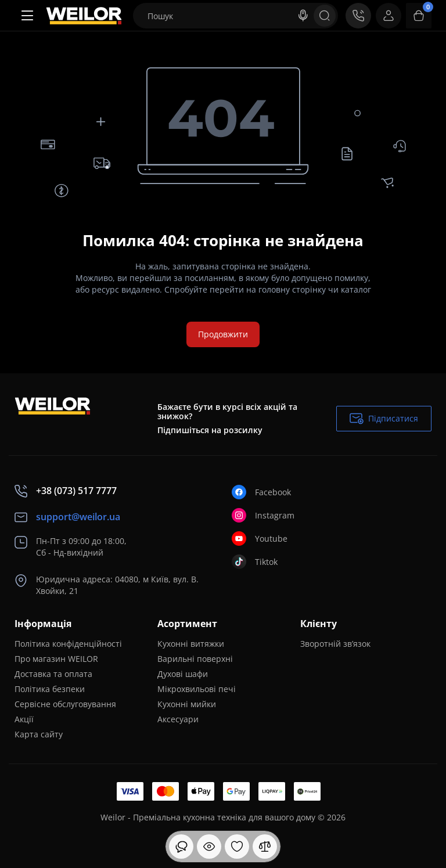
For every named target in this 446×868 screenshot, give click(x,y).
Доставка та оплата (53, 674)
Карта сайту (39, 734)
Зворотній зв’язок (335, 644)
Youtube (260, 539)
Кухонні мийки (187, 704)
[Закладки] (237, 847)
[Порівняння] (265, 847)
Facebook (261, 492)
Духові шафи (183, 674)
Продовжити (223, 334)
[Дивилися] (181, 847)
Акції (24, 719)
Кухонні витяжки (191, 644)
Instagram (263, 515)
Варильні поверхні (195, 659)
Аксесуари (178, 719)
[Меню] (27, 16)
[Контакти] (358, 16)
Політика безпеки (50, 689)
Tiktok (255, 562)
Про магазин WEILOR (56, 659)
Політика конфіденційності (68, 644)
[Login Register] (389, 16)
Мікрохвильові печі (197, 689)
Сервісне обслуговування (65, 704)
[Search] (303, 16)
